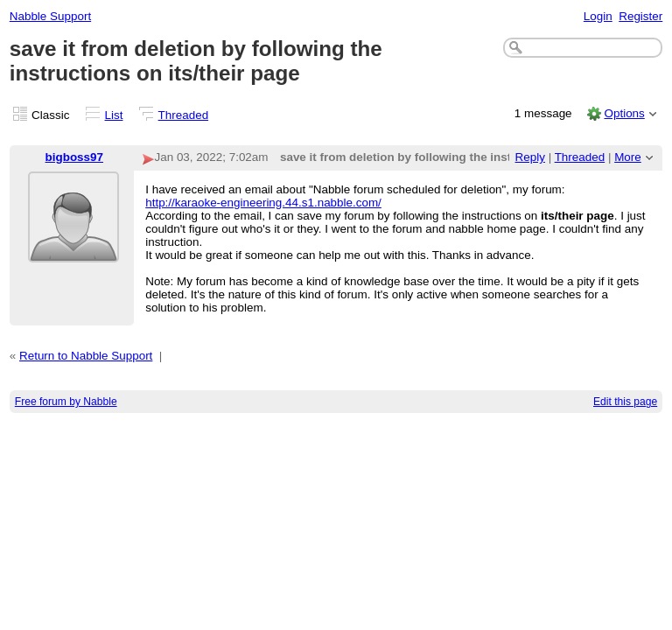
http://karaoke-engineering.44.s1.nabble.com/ (263, 203)
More (628, 157)
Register (640, 16)
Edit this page (625, 402)
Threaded (184, 115)
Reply (530, 157)
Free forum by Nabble (66, 402)
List (114, 115)
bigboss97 (74, 157)
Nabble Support (50, 16)
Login (598, 16)
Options (624, 113)
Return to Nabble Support (86, 356)
